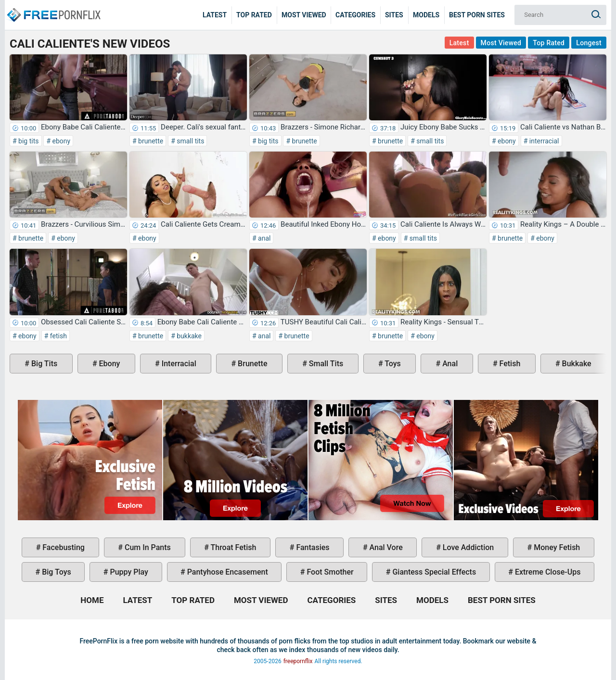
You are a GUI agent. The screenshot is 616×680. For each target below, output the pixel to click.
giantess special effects (433, 572)
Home (53, 8)
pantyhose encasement (227, 572)
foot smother (329, 572)
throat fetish (232, 547)
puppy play (128, 572)
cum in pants (147, 547)
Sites (394, 15)
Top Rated (254, 15)
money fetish (556, 547)
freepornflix (298, 661)
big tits (28, 141)
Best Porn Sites (477, 15)
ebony (60, 141)
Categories (355, 15)
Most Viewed (304, 15)
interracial (543, 141)
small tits (190, 141)
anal (264, 238)
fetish (58, 336)
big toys (56, 572)
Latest (215, 15)
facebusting (63, 547)
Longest (589, 43)
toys (392, 364)
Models (426, 15)
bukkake (188, 336)
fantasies (312, 547)
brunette (150, 141)
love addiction (467, 547)
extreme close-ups (547, 572)
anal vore (385, 547)
